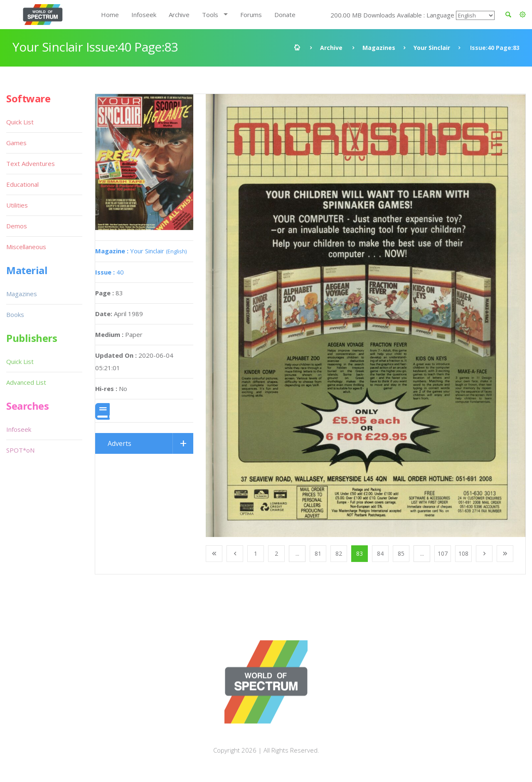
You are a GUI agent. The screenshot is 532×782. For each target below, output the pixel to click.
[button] (523, 15)
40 (110, 272)
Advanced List (26, 382)
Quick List (20, 122)
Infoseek (144, 15)
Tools (210, 15)
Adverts (119, 443)
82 (339, 553)
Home (110, 15)
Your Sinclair (432, 48)
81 (318, 553)
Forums (251, 15)
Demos (17, 226)
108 (463, 553)
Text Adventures (31, 163)
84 (380, 553)
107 (443, 553)
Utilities (17, 205)
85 (401, 553)
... (297, 553)
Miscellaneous (26, 247)
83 (360, 553)
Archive (179, 15)
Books (15, 314)
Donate (285, 15)
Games (16, 143)
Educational (22, 184)
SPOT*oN (20, 450)
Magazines (379, 48)
